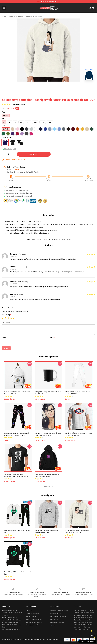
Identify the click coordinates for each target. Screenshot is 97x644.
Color (3, 125)
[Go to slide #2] (48, 86)
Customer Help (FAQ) (57, 622)
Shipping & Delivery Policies (59, 611)
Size (3, 119)
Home (4, 16)
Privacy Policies (31, 616)
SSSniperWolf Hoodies (34, 16)
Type (3, 112)
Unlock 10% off (93, 635)
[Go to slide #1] (38, 86)
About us (29, 611)
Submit (6, 348)
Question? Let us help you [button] (87, 641)
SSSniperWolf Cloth (16, 16)
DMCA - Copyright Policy (34, 619)
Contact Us (54, 619)
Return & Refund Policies (58, 616)
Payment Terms (56, 614)
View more (48, 487)
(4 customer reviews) (18, 104)
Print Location (6, 137)
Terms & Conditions (33, 614)
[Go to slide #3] (59, 86)
